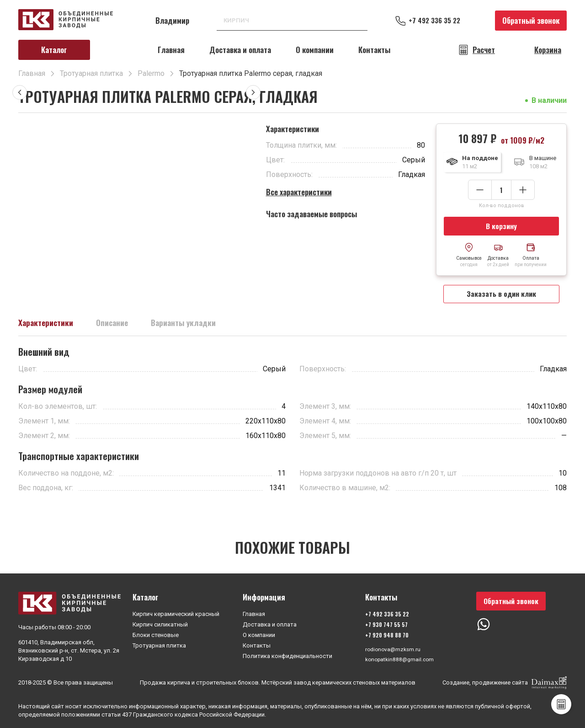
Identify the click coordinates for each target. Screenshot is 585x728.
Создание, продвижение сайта (505, 683)
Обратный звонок (531, 20)
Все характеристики (299, 192)
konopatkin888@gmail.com (400, 659)
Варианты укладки (201, 327)
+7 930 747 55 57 (385, 623)
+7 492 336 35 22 (439, 21)
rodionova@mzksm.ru (393, 648)
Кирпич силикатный (160, 623)
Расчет (484, 50)
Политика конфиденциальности (287, 655)
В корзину (502, 227)
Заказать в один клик (502, 296)
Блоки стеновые (156, 634)
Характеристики (50, 327)
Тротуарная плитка (159, 644)
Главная (171, 50)
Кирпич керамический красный (176, 613)
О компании (315, 50)
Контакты (374, 50)
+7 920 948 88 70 (385, 634)
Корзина (548, 50)
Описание (123, 327)
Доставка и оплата (240, 50)
